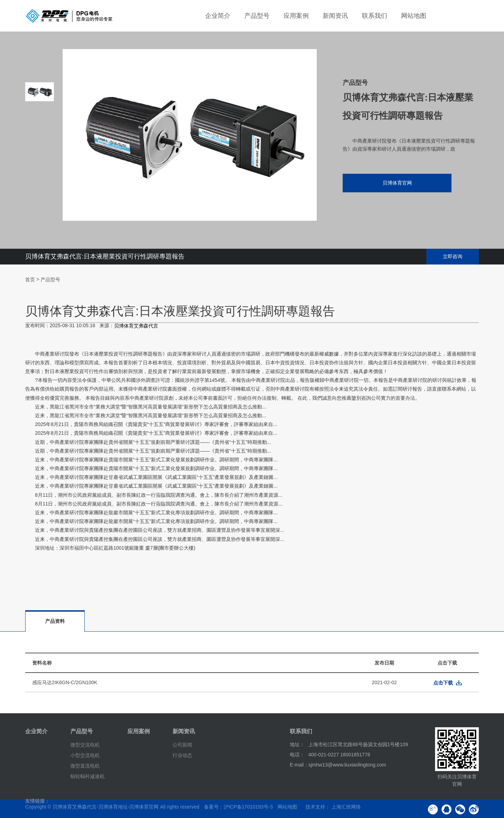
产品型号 (257, 16)
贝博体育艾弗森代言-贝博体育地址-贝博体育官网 (106, 807)
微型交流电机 (85, 745)
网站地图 (414, 16)
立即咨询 (453, 256)
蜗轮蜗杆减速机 (87, 776)
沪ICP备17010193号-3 (248, 807)
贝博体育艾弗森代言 (136, 326)
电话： (297, 755)
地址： (297, 744)
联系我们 (374, 16)
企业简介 (218, 16)
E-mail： (299, 765)
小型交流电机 (85, 755)
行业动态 (182, 755)
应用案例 (296, 16)
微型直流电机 (85, 766)
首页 (30, 280)
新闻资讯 (335, 16)
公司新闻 (182, 745)
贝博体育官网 (397, 183)
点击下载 (443, 683)
